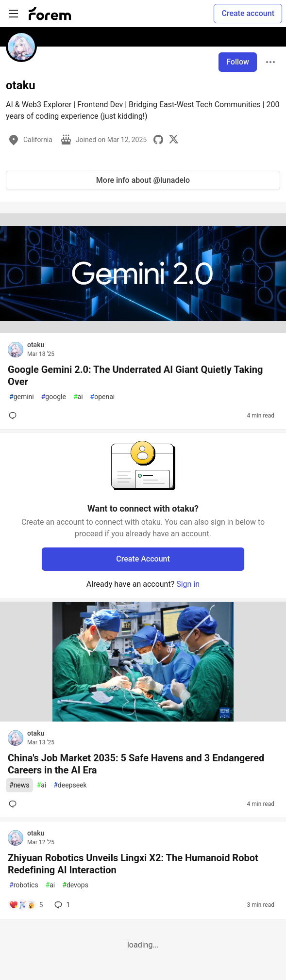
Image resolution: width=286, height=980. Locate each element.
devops (75, 885)
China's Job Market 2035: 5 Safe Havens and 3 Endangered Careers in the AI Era (136, 764)
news (19, 785)
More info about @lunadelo (143, 180)
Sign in (188, 584)
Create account (248, 13)
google (54, 397)
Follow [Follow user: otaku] (238, 62)
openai (103, 397)
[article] (143, 330)
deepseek (70, 785)
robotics (24, 885)
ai (78, 397)
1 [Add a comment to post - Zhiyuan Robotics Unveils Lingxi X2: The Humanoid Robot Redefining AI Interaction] (61, 905)
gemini (22, 397)
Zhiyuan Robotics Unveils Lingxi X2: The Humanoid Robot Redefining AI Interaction (133, 864)
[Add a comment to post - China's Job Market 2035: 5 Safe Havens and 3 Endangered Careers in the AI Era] (15, 804)
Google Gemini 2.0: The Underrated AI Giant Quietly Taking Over (135, 376)
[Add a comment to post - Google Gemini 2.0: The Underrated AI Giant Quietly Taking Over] (15, 416)
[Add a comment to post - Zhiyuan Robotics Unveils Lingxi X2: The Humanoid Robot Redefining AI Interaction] (26, 905)
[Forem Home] (50, 14)
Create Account (143, 559)
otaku (36, 345)
